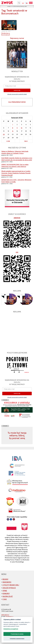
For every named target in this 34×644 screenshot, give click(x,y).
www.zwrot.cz (5, 615)
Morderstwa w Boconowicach (6, 34)
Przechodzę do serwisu (17, 634)
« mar (8, 141)
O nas (5, 599)
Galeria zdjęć (8, 596)
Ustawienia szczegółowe (11, 629)
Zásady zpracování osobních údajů (17, 94)
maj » (26, 141)
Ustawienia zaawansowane (17, 639)
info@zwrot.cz (9, 617)
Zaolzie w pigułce (9, 588)
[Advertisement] (17, 331)
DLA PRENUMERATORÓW (17, 102)
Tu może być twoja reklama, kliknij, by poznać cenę (17, 435)
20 (4, 134)
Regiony (5, 579)
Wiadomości (7, 582)
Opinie (5, 591)
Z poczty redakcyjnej (11, 585)
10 (22, 128)
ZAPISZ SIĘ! (17, 90)
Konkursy (6, 594)
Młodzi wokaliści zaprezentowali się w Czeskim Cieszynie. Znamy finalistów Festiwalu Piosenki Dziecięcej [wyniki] (16, 173)
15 (13, 131)
